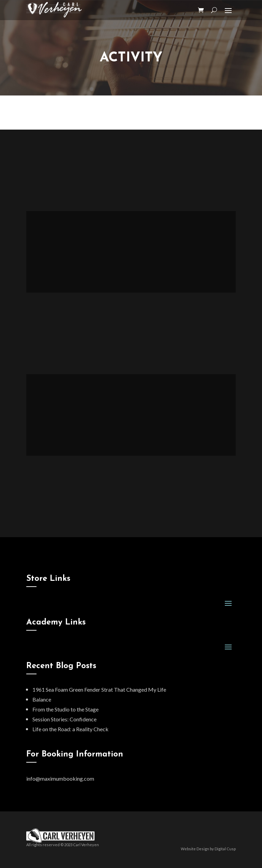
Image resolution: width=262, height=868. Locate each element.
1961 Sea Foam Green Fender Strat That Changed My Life (99, 689)
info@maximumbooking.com (60, 778)
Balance (42, 699)
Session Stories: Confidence (64, 719)
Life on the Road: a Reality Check (70, 729)
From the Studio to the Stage (65, 709)
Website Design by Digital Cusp (208, 849)
